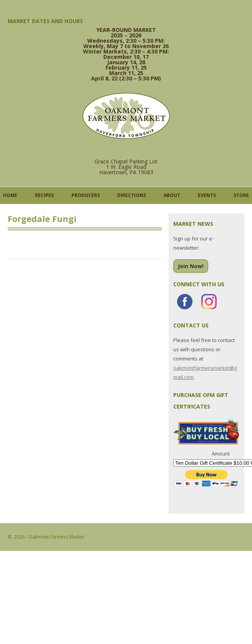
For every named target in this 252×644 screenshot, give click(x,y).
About (172, 195)
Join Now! (191, 266)
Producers (86, 195)
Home (10, 195)
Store (241, 195)
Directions (132, 195)
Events (207, 195)
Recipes (44, 195)
